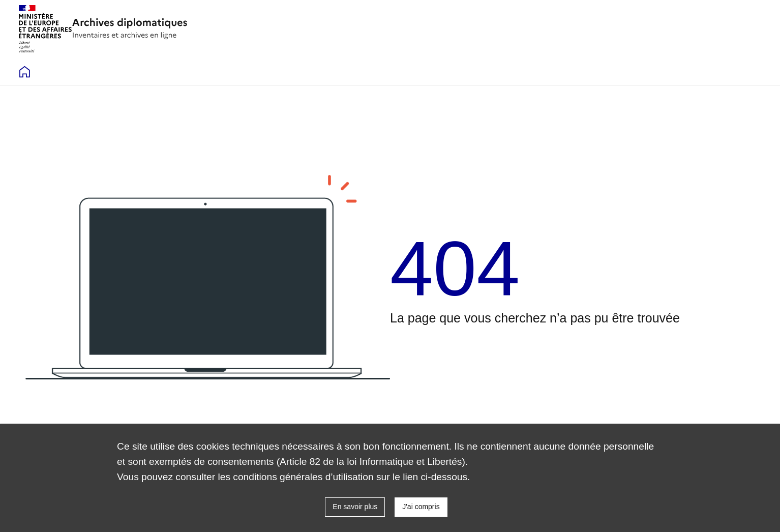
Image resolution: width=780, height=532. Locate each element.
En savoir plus (355, 507)
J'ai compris (421, 507)
